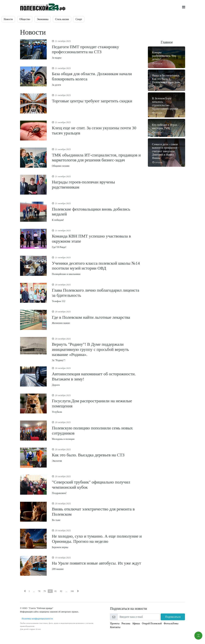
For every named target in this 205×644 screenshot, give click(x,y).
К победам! (97, 212)
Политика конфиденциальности (36, 619)
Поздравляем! (97, 484)
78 (39, 591)
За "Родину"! (97, 349)
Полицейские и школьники (97, 266)
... (34, 591)
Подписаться (173, 617)
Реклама (126, 624)
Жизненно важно (97, 317)
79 (45, 591)
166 (72, 591)
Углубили (97, 403)
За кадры (97, 49)
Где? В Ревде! (97, 239)
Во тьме (97, 512)
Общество (25, 19)
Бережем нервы (97, 539)
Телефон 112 (97, 293)
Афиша (136, 624)
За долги (97, 76)
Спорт (79, 19)
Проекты (115, 624)
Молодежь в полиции (97, 430)
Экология (97, 455)
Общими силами (97, 157)
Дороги (97, 376)
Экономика (43, 19)
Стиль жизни (62, 19)
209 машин (97, 563)
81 (56, 591)
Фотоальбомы (171, 624)
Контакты (115, 627)
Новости (8, 19)
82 (61, 591)
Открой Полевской (152, 624)
